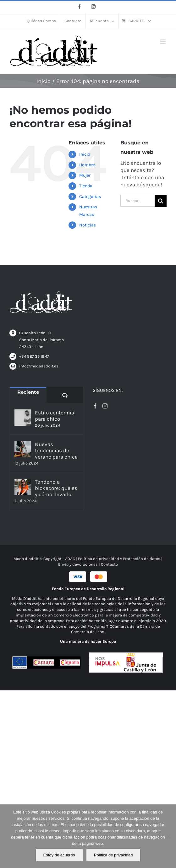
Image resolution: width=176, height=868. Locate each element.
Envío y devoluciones (78, 564)
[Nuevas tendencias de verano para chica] (23, 449)
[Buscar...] (137, 201)
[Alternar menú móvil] (163, 42)
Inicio (85, 154)
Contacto (109, 564)
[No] (168, 836)
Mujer (85, 175)
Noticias (88, 225)
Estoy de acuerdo (59, 855)
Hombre (87, 165)
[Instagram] (105, 406)
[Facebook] (95, 406)
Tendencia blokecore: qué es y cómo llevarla (56, 488)
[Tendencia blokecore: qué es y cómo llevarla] (23, 487)
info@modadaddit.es (39, 366)
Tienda (86, 186)
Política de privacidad (113, 855)
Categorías (90, 197)
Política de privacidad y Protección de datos (119, 559)
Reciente (28, 392)
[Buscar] (161, 201)
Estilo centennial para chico (55, 416)
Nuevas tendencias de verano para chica (56, 450)
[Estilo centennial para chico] (23, 418)
